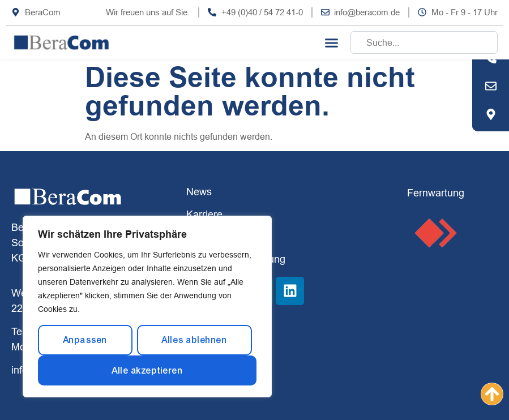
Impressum (211, 236)
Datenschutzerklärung (236, 259)
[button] (332, 42)
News (199, 192)
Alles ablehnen (194, 340)
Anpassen (85, 340)
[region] (147, 307)
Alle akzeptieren (147, 370)
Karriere (204, 214)
